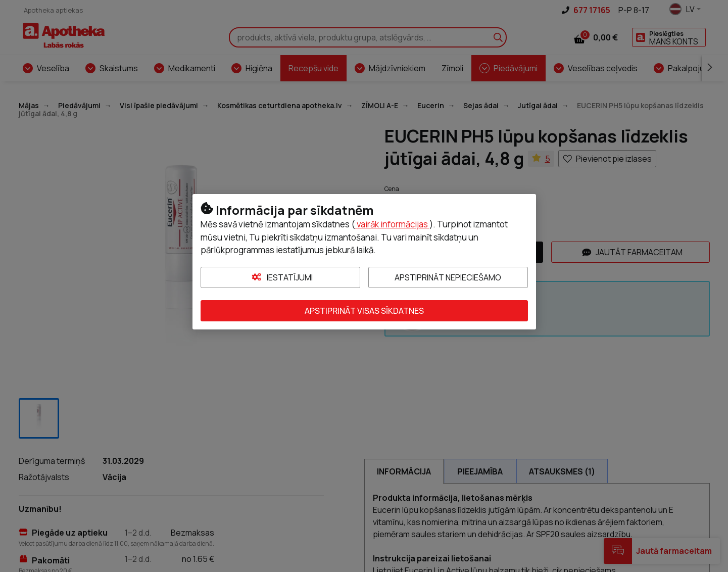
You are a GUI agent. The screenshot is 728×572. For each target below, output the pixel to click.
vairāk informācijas (392, 224)
